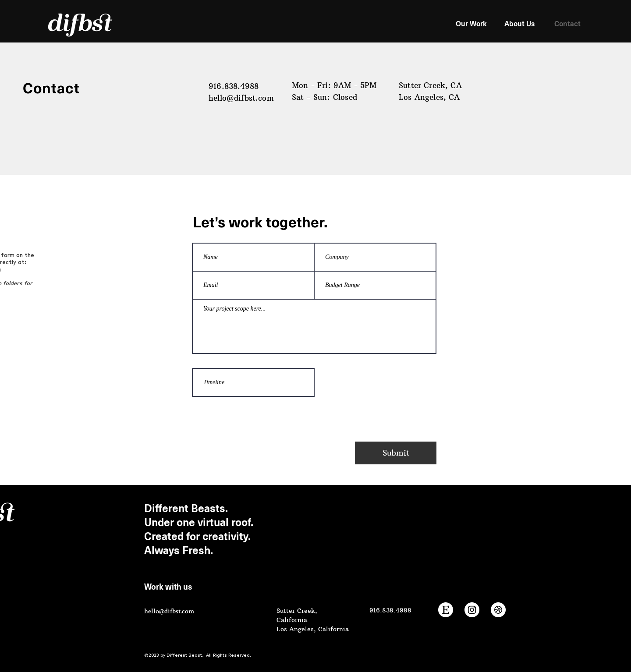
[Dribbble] (498, 610)
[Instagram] (472, 610)
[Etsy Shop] (446, 610)
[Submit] (396, 453)
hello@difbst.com (241, 98)
